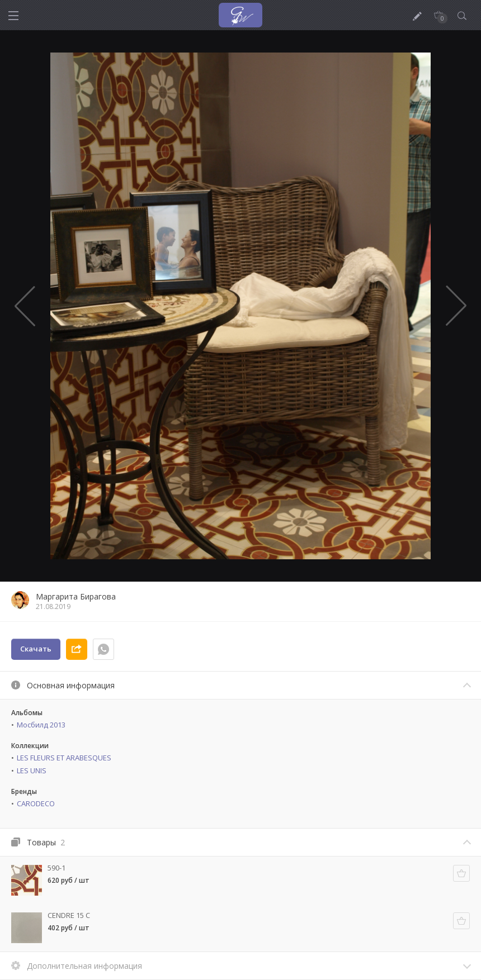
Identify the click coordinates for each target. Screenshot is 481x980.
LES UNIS (32, 770)
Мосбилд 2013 (41, 725)
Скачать (36, 649)
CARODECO (36, 803)
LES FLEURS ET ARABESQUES (64, 758)
